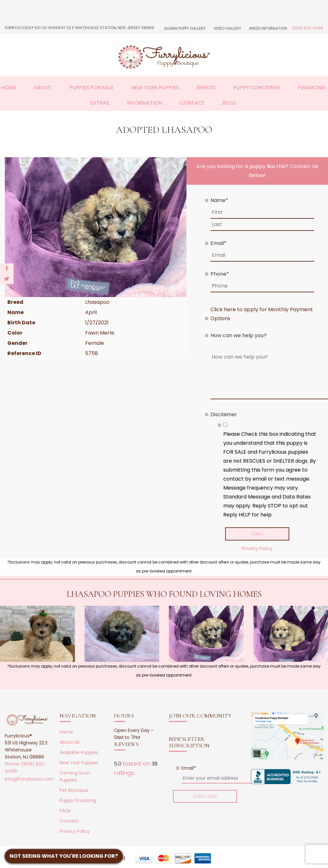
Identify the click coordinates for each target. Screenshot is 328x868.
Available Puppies (79, 752)
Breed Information (268, 28)
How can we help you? (238, 335)
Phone (220, 274)
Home (9, 88)
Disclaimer (224, 414)
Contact (192, 103)
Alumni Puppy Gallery (185, 28)
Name (219, 200)
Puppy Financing (78, 800)
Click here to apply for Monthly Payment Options (262, 314)
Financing (312, 88)
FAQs (65, 811)
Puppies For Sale (91, 88)
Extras (100, 103)
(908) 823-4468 (307, 28)
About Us (70, 742)
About (43, 88)
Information (144, 103)
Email (218, 243)
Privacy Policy (257, 548)
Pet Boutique (74, 790)
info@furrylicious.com (29, 779)
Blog (230, 103)
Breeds (206, 88)
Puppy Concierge (257, 88)
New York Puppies (155, 88)
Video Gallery (227, 28)
